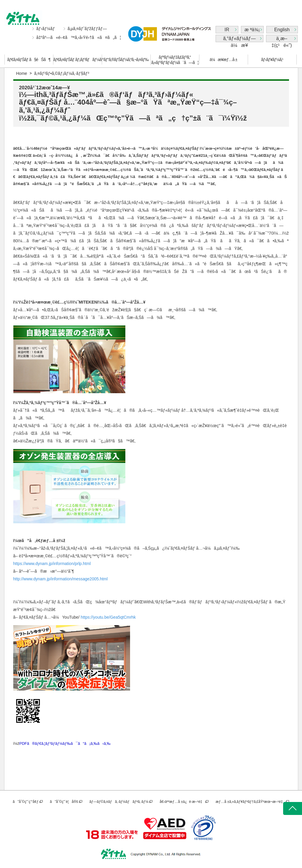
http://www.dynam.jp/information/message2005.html (61, 579)
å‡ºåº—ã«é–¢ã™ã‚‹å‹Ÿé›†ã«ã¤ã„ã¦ (79, 37)
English (282, 30)
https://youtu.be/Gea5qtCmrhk (108, 617)
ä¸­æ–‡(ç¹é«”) (282, 39)
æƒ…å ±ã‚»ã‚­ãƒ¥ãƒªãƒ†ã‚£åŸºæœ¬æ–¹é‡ (250, 802)
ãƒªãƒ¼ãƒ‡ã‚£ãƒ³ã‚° (175, 60)
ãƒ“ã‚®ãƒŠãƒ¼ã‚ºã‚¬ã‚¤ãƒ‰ (126, 60)
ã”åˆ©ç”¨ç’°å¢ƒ (26, 802)
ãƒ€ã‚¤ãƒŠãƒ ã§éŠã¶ (29, 60)
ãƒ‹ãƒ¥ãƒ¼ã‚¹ (272, 60)
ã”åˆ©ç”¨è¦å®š (64, 802)
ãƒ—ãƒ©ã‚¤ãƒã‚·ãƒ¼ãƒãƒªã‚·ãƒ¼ (119, 802)
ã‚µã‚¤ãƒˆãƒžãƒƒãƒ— (87, 29)
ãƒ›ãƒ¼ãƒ (46, 29)
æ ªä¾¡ (252, 30)
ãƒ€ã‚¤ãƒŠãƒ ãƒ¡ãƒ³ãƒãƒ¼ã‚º (78, 60)
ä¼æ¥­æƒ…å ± (223, 60)
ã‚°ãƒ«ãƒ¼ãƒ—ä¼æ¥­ (239, 39)
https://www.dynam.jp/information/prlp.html (52, 564)
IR (227, 30)
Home (22, 73)
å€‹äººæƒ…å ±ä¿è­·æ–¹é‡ (182, 802)
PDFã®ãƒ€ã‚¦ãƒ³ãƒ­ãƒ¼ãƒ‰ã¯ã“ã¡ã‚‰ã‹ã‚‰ (65, 743)
